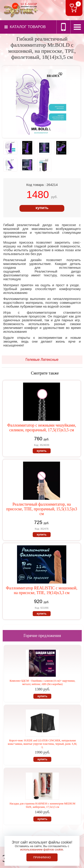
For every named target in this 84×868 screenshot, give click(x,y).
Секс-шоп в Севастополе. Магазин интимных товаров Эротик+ (20, 10)
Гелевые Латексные (42, 360)
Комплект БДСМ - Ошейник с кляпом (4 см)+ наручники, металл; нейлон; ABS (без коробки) (42, 682)
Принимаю (42, 857)
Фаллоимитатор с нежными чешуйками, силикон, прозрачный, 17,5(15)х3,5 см (42, 428)
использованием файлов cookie (42, 849)
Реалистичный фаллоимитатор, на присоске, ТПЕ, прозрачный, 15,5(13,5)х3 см (42, 509)
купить (42, 208)
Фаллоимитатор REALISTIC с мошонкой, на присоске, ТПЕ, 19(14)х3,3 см (42, 590)
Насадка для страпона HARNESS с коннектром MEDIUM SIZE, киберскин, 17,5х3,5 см (42, 805)
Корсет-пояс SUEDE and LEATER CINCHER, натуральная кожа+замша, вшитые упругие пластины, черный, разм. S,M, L (42, 744)
